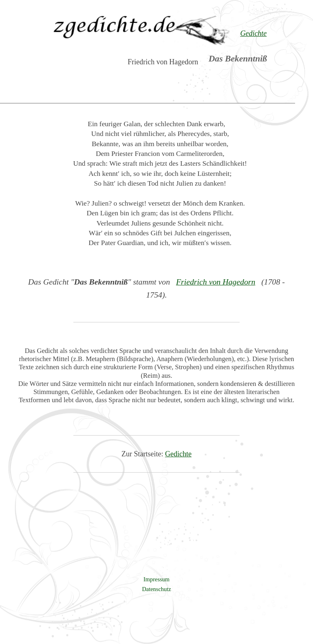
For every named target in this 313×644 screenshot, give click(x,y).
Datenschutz (156, 589)
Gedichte (178, 454)
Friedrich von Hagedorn (216, 282)
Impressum (156, 579)
